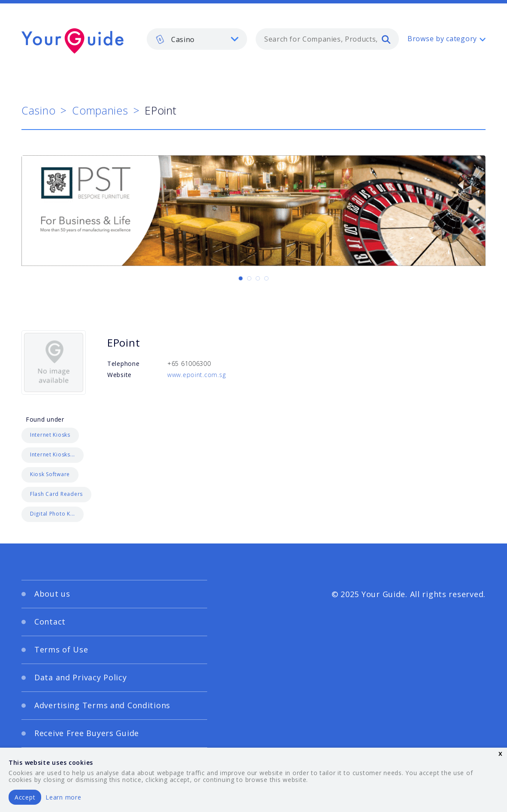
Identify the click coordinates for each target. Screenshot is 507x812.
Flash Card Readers (56, 494)
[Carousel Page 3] (258, 278)
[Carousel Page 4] (266, 278)
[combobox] (327, 39)
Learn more (63, 797)
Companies (100, 110)
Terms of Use (61, 649)
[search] (386, 39)
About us (52, 594)
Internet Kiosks (50, 435)
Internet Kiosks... (53, 454)
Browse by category (442, 39)
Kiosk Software (50, 474)
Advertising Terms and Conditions (102, 705)
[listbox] (197, 39)
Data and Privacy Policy (81, 677)
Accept (25, 797)
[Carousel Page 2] (249, 278)
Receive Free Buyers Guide (87, 733)
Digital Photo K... (53, 514)
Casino (38, 110)
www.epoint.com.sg (196, 375)
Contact (50, 622)
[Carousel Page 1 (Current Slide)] (241, 278)
